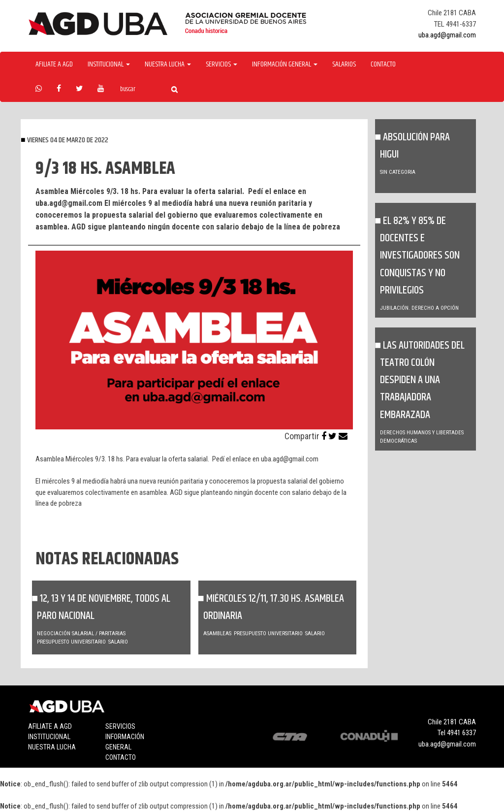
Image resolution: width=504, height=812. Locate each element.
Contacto (383, 65)
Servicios (120, 726)
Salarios (344, 65)
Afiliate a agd (54, 65)
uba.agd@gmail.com (447, 35)
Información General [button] (285, 65)
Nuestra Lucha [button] (168, 65)
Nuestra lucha (52, 747)
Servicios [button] (221, 65)
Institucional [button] (109, 65)
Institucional (49, 737)
